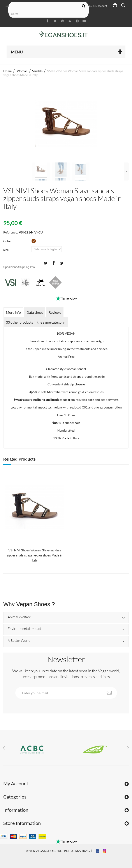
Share (53, 263)
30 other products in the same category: (36, 322)
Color (8, 241)
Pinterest (61, 263)
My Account (16, 783)
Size (6, 250)
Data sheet (35, 312)
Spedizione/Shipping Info (19, 267)
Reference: (11, 232)
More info (13, 312)
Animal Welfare (19, 617)
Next (127, 171)
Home (7, 71)
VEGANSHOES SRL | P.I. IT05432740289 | (64, 851)
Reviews (55, 312)
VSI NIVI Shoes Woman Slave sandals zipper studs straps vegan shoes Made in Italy (35, 555)
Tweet (46, 263)
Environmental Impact (24, 629)
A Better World (19, 641)
